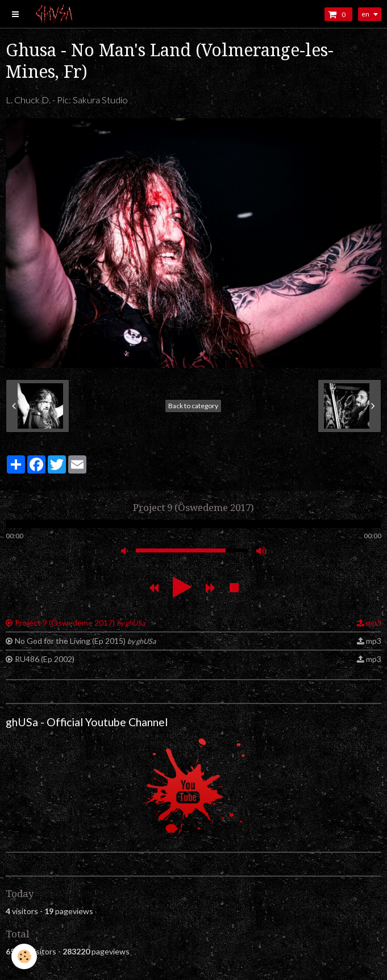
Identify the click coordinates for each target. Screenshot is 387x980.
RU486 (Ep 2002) (45, 659)
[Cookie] (24, 956)
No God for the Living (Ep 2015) (85, 641)
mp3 (374, 623)
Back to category (193, 406)
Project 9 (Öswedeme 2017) (80, 623)
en (365, 14)
